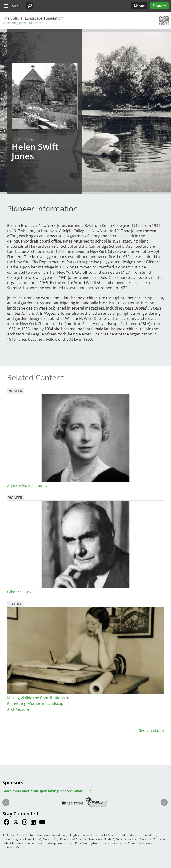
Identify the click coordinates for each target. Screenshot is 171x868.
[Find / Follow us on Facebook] (7, 823)
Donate (159, 6)
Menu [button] (17, 6)
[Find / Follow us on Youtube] (42, 823)
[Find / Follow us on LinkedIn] (33, 823)
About (139, 6)
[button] (30, 6)
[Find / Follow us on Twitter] (16, 823)
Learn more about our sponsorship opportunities (43, 791)
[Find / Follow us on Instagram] (25, 823)
